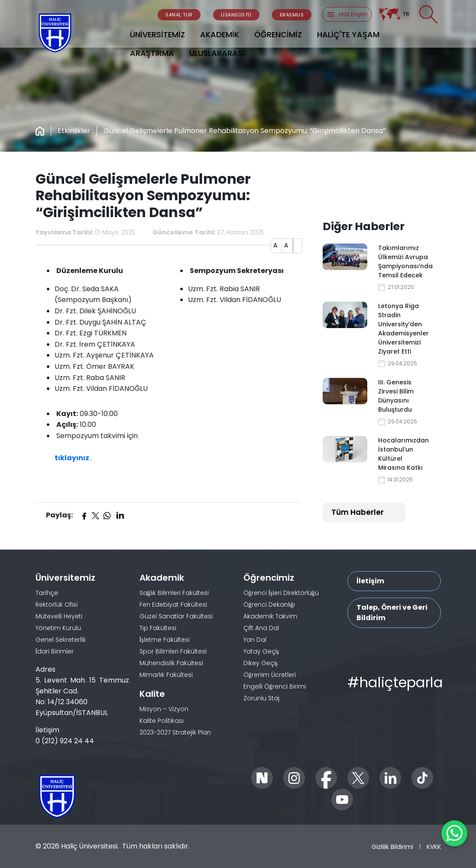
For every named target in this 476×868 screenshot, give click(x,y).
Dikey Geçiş (261, 663)
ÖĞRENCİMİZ (278, 34)
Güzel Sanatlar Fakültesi (176, 616)
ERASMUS (292, 15)
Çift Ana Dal (261, 628)
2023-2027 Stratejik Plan (175, 732)
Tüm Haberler (358, 512)
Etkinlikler (74, 131)
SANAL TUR (179, 15)
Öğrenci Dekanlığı (269, 605)
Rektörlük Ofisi (57, 605)
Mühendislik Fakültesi (171, 663)
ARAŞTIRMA (152, 53)
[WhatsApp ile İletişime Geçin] (454, 833)
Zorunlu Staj (261, 698)
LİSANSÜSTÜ (236, 15)
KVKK (434, 846)
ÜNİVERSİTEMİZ (157, 34)
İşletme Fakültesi (165, 640)
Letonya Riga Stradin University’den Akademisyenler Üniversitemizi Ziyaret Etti (403, 329)
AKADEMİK (220, 34)
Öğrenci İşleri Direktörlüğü (281, 593)
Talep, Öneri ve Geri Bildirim (392, 613)
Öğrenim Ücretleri (270, 675)
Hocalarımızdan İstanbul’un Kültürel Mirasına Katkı (403, 454)
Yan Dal (255, 640)
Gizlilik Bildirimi (392, 846)
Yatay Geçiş (261, 651)
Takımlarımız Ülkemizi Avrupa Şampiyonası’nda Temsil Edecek (404, 262)
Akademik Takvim (270, 616)
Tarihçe (47, 593)
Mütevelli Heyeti (59, 616)
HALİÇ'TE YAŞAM (348, 34)
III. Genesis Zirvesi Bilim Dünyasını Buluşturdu (396, 396)
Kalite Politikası (162, 721)
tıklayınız (73, 458)
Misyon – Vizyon (164, 709)
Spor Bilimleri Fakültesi (173, 651)
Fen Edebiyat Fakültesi (173, 605)
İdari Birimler (55, 651)
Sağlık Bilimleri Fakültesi (174, 593)
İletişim (370, 581)
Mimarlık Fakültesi (166, 675)
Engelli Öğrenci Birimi (275, 686)
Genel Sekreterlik (61, 640)
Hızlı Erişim (347, 14)
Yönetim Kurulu (58, 628)
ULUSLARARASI (217, 53)
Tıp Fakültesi (158, 628)
